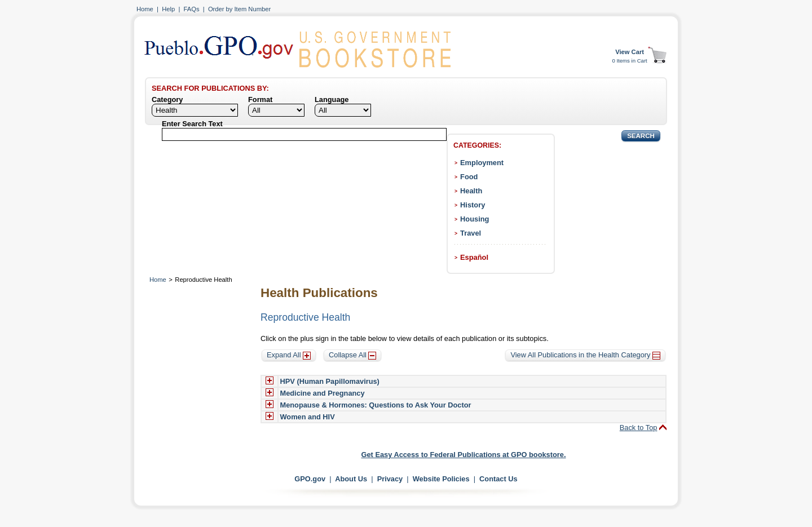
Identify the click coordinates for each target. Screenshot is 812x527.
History (473, 205)
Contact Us (498, 479)
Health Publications (319, 293)
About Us (351, 479)
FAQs (192, 9)
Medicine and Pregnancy (323, 393)
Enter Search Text (192, 124)
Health (471, 191)
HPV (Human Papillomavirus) (330, 381)
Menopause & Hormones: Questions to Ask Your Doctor (376, 405)
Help (168, 9)
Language (332, 99)
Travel (471, 233)
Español (474, 257)
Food (469, 177)
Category (167, 99)
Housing (475, 219)
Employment (482, 163)
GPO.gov (310, 479)
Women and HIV (308, 417)
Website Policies (441, 479)
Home (145, 9)
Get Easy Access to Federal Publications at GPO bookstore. (464, 455)
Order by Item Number (239, 9)
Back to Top (639, 428)
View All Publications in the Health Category (585, 355)
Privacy (390, 479)
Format (260, 99)
